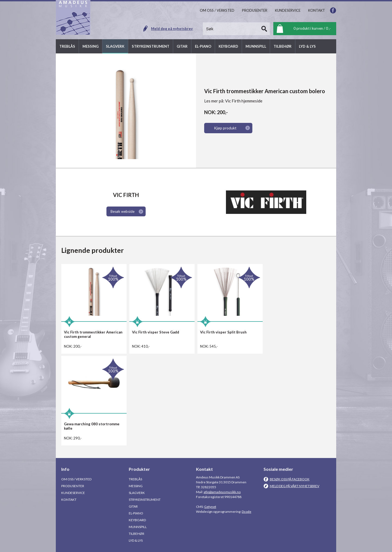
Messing (136, 486)
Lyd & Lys (136, 540)
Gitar (133, 506)
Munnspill (138, 527)
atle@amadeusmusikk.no (222, 492)
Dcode (246, 512)
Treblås (135, 479)
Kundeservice (73, 493)
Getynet (210, 507)
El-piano (136, 513)
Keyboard (137, 520)
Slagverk (137, 493)
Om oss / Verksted (76, 479)
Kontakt (69, 500)
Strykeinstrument (145, 500)
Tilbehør (137, 534)
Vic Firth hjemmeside (244, 101)
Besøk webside (122, 211)
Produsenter (73, 486)
